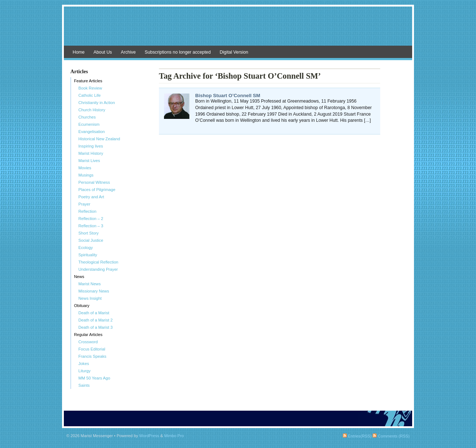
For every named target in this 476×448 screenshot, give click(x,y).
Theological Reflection (98, 262)
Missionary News (94, 291)
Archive (128, 52)
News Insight (90, 298)
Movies (85, 168)
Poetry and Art (91, 197)
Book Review (90, 88)
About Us (103, 52)
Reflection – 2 (91, 219)
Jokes (84, 364)
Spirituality (88, 255)
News (79, 277)
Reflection (87, 211)
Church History (92, 110)
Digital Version (234, 52)
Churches (87, 117)
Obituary (82, 306)
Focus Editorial (92, 349)
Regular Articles (88, 335)
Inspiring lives (91, 146)
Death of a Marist (94, 313)
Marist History (91, 153)
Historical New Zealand (99, 139)
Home (79, 52)
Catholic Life (90, 95)
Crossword (88, 342)
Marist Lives (89, 161)
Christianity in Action (97, 103)
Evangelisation (92, 132)
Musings (86, 175)
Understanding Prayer (98, 269)
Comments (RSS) (391, 436)
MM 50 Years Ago (94, 378)
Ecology (86, 248)
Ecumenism (89, 124)
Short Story (89, 233)
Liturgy (85, 371)
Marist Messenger (238, 30)
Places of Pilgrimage (97, 190)
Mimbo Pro (174, 436)
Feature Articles (88, 81)
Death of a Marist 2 (96, 320)
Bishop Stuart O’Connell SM (228, 96)
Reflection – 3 (91, 226)
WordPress (149, 436)
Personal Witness (94, 182)
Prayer (84, 204)
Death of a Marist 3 (96, 327)
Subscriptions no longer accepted (178, 52)
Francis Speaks (92, 356)
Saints (84, 385)
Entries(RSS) (357, 436)
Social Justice (91, 240)
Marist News (90, 284)
